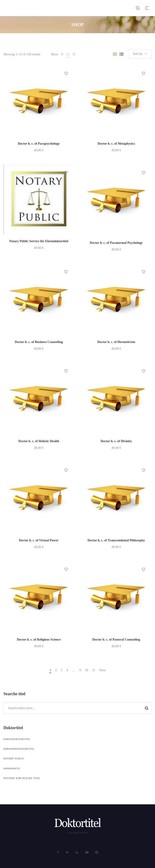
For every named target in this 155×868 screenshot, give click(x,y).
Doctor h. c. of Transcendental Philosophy (116, 540)
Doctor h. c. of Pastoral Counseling (116, 640)
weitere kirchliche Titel (22, 778)
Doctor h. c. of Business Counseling (39, 342)
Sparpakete (12, 768)
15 (74, 54)
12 (68, 54)
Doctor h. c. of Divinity (116, 441)
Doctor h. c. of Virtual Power (39, 540)
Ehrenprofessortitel (19, 749)
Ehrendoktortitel (17, 739)
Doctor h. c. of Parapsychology (39, 144)
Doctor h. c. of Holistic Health (39, 441)
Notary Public (14, 759)
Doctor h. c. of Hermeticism (116, 342)
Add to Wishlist (66, 74)
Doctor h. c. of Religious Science (39, 640)
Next (102, 670)
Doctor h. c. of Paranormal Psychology (116, 243)
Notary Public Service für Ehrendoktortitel (39, 241)
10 (86, 670)
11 (94, 670)
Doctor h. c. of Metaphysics (116, 144)
